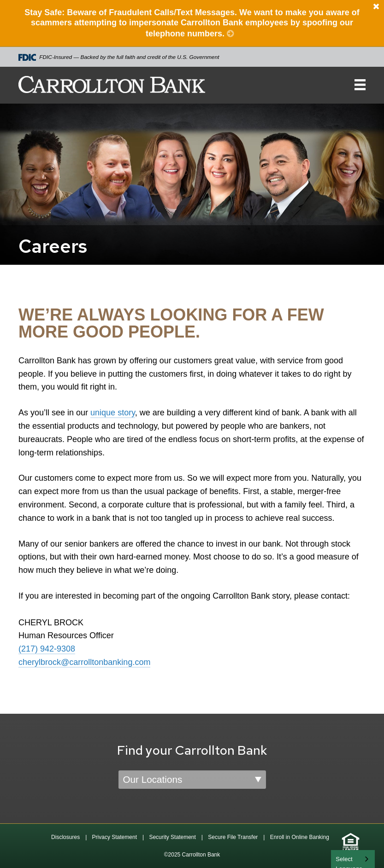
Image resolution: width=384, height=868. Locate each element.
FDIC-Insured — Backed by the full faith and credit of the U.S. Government (119, 57)
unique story (113, 413)
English (346, 858)
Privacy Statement (115, 837)
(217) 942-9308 (47, 649)
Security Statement (172, 837)
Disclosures (65, 837)
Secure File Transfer (233, 837)
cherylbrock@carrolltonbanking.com (84, 662)
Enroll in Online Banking (300, 837)
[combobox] (353, 859)
